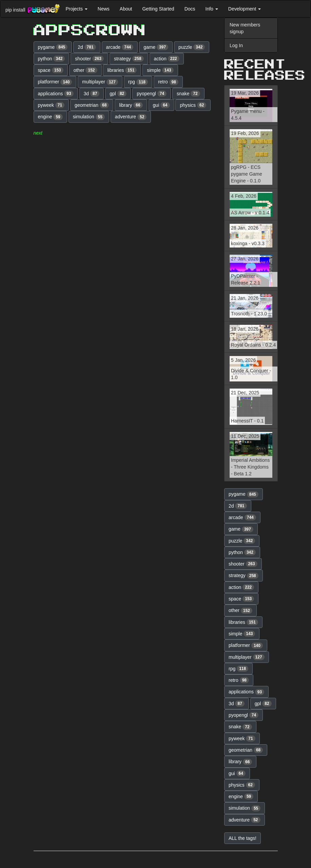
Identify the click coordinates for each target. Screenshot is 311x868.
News (104, 9)
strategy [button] (129, 59)
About (126, 9)
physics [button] (193, 105)
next (38, 133)
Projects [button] (76, 9)
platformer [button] (55, 82)
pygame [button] (53, 47)
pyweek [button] (51, 105)
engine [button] (50, 117)
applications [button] (56, 94)
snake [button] (188, 94)
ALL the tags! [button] (242, 838)
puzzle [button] (192, 47)
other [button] (85, 70)
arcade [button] (120, 47)
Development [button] (245, 9)
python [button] (52, 59)
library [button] (131, 105)
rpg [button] (138, 82)
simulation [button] (89, 117)
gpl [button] (118, 94)
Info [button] (212, 9)
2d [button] (87, 47)
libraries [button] (122, 70)
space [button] (51, 70)
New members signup (245, 28)
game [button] (156, 47)
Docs (190, 9)
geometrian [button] (92, 105)
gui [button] (161, 105)
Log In (236, 45)
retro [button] (168, 82)
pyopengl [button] (152, 94)
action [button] (167, 59)
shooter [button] (89, 59)
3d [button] (92, 94)
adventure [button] (131, 117)
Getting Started (158, 9)
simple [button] (160, 70)
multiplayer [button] (100, 82)
